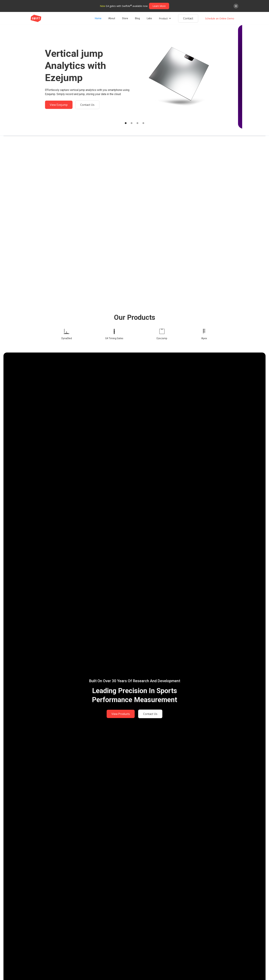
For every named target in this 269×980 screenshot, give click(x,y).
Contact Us (91, 105)
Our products (135, 317)
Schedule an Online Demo (220, 18)
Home (98, 18)
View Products (121, 714)
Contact (188, 18)
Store (125, 18)
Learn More (159, 6)
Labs (149, 18)
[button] (165, 18)
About (112, 18)
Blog (137, 18)
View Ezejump (63, 105)
